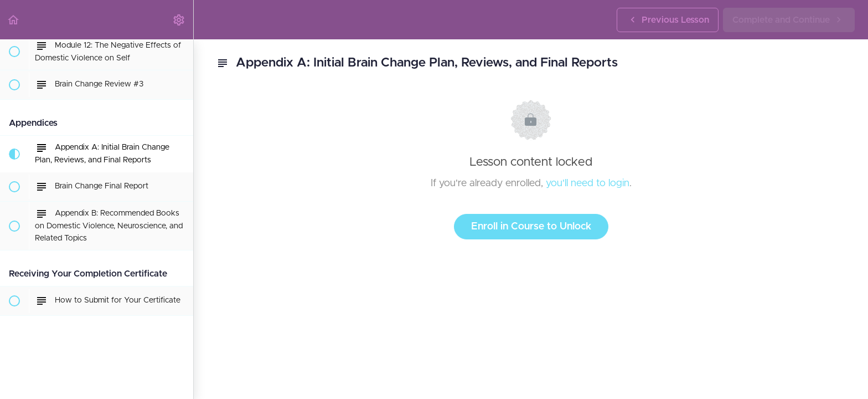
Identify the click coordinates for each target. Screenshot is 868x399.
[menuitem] (179, 20)
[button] (14, 20)
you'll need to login (588, 183)
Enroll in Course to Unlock (531, 227)
